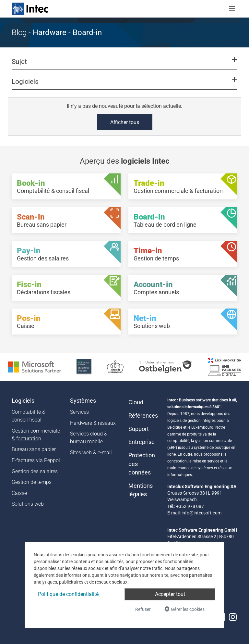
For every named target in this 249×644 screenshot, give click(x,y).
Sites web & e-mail (91, 453)
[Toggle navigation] (232, 9)
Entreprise (142, 442)
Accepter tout (170, 594)
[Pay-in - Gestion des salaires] (66, 254)
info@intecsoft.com (202, 513)
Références (143, 416)
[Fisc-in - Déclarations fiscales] (66, 288)
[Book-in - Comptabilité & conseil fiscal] (66, 186)
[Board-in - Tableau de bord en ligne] (183, 220)
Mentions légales (141, 490)
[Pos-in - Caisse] (66, 322)
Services (79, 412)
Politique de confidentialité (68, 594)
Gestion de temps (32, 482)
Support (139, 429)
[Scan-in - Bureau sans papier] (66, 220)
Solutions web (28, 504)
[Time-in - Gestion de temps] (183, 254)
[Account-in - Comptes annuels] (183, 288)
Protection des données (142, 464)
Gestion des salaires (35, 471)
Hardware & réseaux (93, 423)
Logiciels (23, 401)
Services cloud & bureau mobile (89, 438)
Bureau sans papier (34, 449)
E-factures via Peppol (36, 460)
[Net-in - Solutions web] (183, 322)
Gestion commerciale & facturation (36, 435)
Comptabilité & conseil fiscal (29, 416)
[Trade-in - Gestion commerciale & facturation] (183, 186)
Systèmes (83, 401)
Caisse (19, 493)
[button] (124, 65)
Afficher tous (125, 122)
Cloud (136, 402)
